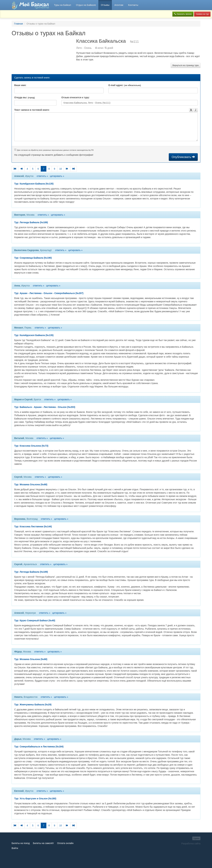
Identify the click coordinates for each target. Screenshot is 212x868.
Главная (18, 24)
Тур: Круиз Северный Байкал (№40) (35, 620)
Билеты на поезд (21, 843)
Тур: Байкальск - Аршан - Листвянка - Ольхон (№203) (45, 407)
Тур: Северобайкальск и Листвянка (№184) (39, 747)
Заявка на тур (202, 14)
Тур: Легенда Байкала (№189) (31, 222)
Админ (196, 838)
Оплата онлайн (65, 843)
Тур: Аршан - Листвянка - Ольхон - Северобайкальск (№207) (49, 293)
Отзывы (105, 5)
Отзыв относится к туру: (76, 97)
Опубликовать (183, 157)
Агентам (119, 5)
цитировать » (57, 176)
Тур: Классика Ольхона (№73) (31, 446)
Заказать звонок (183, 14)
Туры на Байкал (63, 5)
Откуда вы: (25, 97)
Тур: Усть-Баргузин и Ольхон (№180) (35, 799)
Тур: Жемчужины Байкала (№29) (33, 705)
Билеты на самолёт (43, 843)
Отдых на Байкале (86, 5)
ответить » (42, 176)
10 (61, 169)
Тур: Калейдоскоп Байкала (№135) (34, 184)
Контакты (133, 5)
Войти (15, 848)
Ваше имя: (20, 85)
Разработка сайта (191, 844)
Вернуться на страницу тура (186, 65)
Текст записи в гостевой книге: (32, 110)
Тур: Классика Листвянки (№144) (33, 526)
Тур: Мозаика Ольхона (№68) (31, 484)
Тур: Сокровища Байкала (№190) (33, 258)
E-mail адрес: (125, 85)
